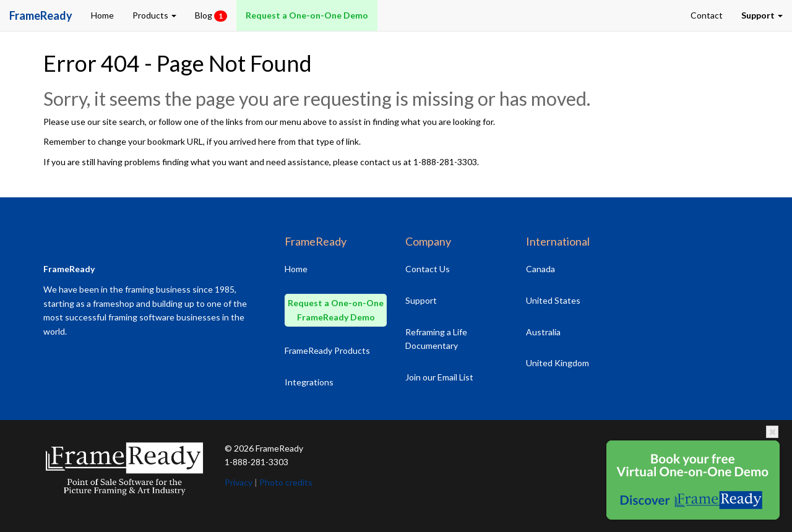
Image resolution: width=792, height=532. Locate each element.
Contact (707, 15)
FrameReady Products (327, 350)
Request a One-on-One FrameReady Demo (336, 310)
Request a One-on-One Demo (307, 15)
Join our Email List (439, 377)
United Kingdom (557, 363)
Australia (543, 332)
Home (102, 15)
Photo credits (286, 482)
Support (421, 300)
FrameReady (279, 448)
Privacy (239, 482)
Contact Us (428, 269)
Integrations (309, 382)
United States (553, 300)
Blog (211, 16)
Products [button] (154, 15)
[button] (762, 15)
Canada (540, 269)
